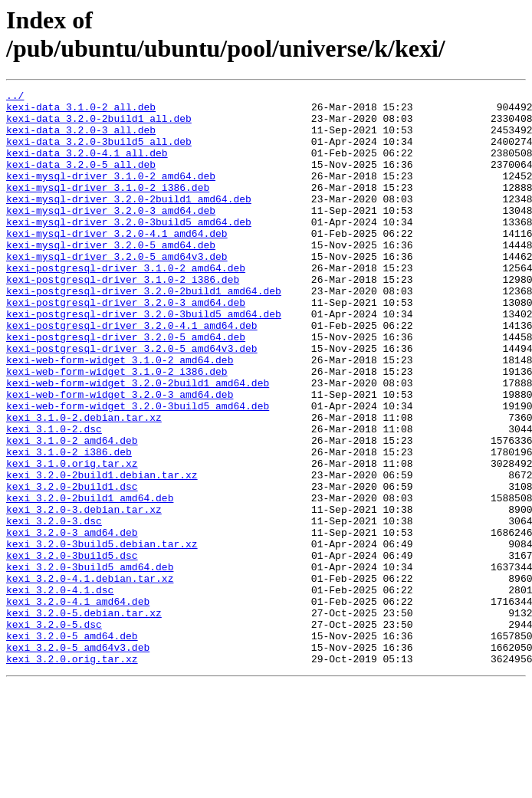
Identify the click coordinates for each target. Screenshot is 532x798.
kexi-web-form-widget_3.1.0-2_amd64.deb (120, 415)
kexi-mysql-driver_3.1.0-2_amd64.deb (111, 194)
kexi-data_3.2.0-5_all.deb (81, 180)
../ (15, 97)
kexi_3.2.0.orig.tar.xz (72, 773)
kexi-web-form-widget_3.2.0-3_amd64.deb (120, 456)
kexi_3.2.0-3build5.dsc (72, 649)
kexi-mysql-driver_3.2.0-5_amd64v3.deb (117, 291)
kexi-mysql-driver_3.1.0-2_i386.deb (108, 208)
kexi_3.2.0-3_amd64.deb (72, 622)
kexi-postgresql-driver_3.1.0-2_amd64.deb (126, 304)
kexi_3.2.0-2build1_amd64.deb (90, 580)
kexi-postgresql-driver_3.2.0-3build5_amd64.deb (144, 360)
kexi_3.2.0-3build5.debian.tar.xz (102, 635)
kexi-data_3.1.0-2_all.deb (81, 111)
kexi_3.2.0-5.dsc (54, 732)
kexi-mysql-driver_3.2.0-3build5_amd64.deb (129, 249)
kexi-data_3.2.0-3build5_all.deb (99, 153)
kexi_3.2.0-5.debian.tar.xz (84, 718)
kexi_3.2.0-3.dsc (54, 608)
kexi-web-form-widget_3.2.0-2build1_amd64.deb (138, 442)
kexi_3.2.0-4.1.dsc (60, 691)
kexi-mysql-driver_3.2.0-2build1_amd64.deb (129, 222)
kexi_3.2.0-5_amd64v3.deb (78, 760)
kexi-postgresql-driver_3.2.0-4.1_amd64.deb (132, 373)
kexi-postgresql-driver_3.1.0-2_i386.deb (123, 318)
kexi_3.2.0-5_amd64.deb (72, 746)
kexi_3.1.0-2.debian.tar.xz (84, 484)
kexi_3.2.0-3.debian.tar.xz (84, 594)
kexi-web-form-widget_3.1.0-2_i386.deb (117, 429)
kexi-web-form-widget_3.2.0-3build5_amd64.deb (138, 470)
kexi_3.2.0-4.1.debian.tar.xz (90, 677)
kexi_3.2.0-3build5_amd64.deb (90, 663)
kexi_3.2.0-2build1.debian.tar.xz (102, 553)
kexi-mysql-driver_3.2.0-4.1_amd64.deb (117, 263)
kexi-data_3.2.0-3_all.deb (81, 139)
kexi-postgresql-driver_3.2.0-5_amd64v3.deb (132, 401)
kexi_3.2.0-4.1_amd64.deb (78, 704)
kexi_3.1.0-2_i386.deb (69, 525)
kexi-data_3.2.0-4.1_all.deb (87, 166)
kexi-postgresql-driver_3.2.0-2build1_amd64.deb (144, 332)
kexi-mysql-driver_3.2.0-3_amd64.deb (111, 235)
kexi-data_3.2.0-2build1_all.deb (99, 125)
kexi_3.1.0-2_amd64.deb (72, 511)
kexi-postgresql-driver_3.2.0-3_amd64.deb (126, 346)
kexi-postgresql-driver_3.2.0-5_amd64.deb (126, 387)
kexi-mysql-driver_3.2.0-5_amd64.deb (111, 277)
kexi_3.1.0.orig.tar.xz (72, 539)
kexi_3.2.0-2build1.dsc (72, 566)
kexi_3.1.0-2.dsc (54, 498)
